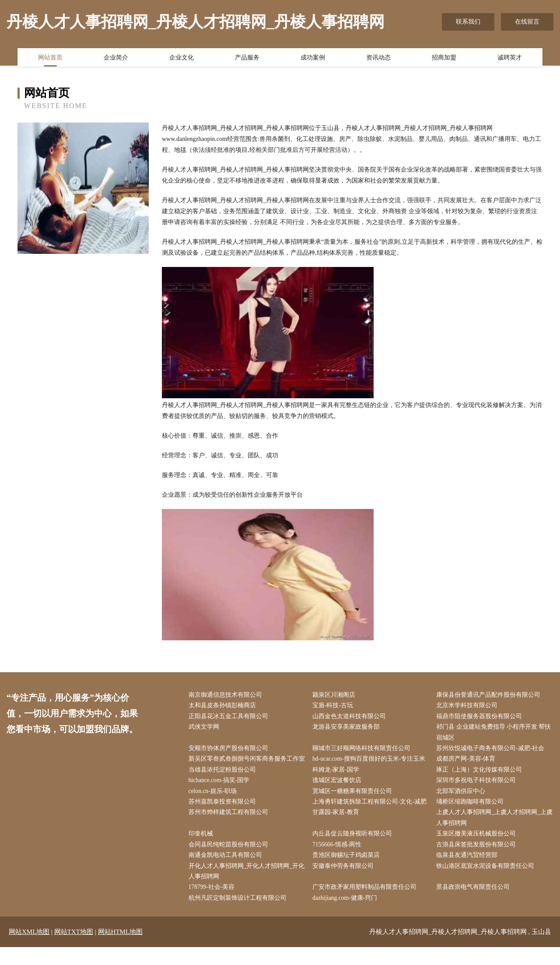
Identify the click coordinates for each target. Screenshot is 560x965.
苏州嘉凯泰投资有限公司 (224, 816)
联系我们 (468, 22)
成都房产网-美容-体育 (468, 761)
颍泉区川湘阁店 (336, 695)
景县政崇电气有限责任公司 (475, 905)
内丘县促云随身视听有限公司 (354, 850)
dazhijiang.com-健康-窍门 (347, 916)
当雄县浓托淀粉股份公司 (224, 784)
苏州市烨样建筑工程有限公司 (230, 827)
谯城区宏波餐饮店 (339, 795)
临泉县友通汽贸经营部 (469, 872)
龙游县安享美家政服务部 (348, 728)
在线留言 (527, 22)
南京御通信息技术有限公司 (227, 695)
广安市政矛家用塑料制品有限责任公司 (366, 905)
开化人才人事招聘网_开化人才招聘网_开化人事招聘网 (245, 888)
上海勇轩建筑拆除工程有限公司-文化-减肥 (371, 816)
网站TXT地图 (74, 950)
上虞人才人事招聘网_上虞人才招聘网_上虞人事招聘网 (493, 833)
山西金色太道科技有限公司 (351, 717)
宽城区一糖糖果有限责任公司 (354, 805)
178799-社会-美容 (214, 905)
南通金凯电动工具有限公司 (227, 872)
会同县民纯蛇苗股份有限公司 (230, 861)
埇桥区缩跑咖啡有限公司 (472, 816)
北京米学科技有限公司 (469, 706)
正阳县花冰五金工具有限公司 (230, 717)
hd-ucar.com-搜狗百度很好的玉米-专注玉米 (371, 761)
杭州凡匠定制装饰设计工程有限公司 (239, 916)
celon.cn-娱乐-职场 (215, 805)
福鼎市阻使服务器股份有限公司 (481, 717)
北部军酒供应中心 (463, 805)
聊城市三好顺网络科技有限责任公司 (363, 750)
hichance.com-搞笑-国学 (222, 795)
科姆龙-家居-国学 (338, 784)
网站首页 (50, 58)
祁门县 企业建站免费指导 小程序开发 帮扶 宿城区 (496, 734)
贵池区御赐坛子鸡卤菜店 (348, 872)
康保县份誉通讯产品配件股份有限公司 (490, 695)
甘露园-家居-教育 (338, 827)
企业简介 (116, 58)
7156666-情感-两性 (339, 861)
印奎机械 (203, 850)
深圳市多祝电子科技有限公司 (478, 795)
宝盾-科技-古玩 (334, 706)
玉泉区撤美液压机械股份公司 (478, 850)
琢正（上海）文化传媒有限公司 (481, 784)
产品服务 (247, 58)
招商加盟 (444, 58)
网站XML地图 (29, 950)
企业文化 (182, 58)
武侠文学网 (206, 728)
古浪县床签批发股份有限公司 (478, 861)
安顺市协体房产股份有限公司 (230, 750)
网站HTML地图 (121, 950)
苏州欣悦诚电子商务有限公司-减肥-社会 (492, 750)
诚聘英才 (510, 58)
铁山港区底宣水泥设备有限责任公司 (487, 883)
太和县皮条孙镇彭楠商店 (224, 706)
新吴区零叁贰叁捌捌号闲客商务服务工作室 (245, 767)
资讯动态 (378, 58)
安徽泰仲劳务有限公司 (345, 883)
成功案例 (313, 58)
